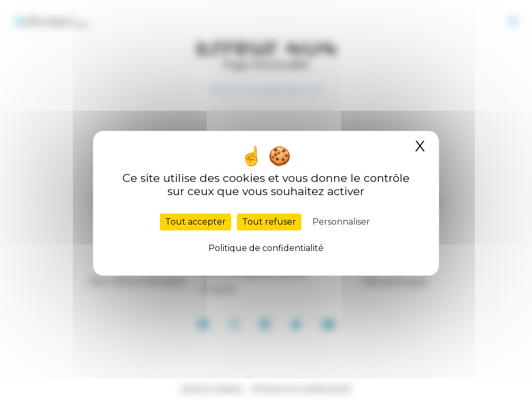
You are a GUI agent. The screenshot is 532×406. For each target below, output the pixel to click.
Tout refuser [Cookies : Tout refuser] (269, 222)
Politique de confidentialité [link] (266, 248)
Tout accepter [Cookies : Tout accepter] (196, 222)
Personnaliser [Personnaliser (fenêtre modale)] (341, 222)
